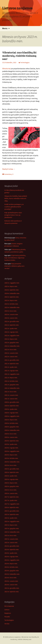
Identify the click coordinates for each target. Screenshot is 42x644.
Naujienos (8, 613)
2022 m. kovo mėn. (11, 350)
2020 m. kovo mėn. (11, 434)
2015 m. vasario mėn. (11, 539)
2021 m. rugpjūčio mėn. (12, 374)
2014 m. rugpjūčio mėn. (12, 560)
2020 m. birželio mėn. (11, 423)
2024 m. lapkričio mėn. (12, 290)
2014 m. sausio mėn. (11, 585)
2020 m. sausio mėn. (11, 437)
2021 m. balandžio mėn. (12, 388)
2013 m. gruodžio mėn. (12, 588)
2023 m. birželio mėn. (11, 304)
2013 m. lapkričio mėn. (12, 592)
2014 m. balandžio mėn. (12, 574)
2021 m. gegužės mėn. (12, 385)
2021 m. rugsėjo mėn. (11, 371)
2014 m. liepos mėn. (11, 564)
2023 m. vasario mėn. (11, 314)
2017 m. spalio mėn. (11, 500)
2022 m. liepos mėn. (11, 339)
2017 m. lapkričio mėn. (12, 497)
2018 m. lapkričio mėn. (12, 472)
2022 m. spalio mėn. (11, 328)
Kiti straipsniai (9, 606)
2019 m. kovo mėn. (11, 465)
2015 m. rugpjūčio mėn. (12, 521)
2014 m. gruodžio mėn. (12, 546)
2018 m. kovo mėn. (11, 490)
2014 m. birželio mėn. (11, 567)
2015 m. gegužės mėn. (12, 528)
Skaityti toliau (9, 169)
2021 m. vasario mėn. (11, 395)
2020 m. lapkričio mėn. (12, 406)
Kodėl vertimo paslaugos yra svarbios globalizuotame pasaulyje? (14, 207)
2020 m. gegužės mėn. (12, 427)
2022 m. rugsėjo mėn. (11, 332)
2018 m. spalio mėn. (11, 476)
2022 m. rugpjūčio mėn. (12, 335)
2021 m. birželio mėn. (11, 381)
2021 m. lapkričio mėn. (12, 364)
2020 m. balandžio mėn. (12, 430)
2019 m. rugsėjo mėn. (11, 448)
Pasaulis (7, 617)
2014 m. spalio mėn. (11, 553)
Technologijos (25, 62)
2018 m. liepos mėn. (11, 483)
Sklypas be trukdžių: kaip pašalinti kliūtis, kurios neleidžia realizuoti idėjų (16, 198)
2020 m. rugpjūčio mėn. (12, 416)
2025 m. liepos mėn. (11, 286)
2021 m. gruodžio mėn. (12, 360)
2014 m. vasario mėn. (11, 581)
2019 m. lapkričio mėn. (12, 441)
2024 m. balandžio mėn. (12, 293)
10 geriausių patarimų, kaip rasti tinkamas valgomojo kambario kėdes (15, 258)
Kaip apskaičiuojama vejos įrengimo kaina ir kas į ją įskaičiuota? (13, 215)
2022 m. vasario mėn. (11, 353)
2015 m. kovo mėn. (11, 535)
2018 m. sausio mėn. (11, 493)
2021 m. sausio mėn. (11, 399)
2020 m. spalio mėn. (11, 409)
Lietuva (7, 610)
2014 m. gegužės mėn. (12, 571)
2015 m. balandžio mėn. (12, 532)
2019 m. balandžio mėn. (12, 462)
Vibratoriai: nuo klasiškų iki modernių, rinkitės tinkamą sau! (19, 56)
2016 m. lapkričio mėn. (12, 507)
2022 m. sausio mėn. (11, 357)
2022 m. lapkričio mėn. (12, 325)
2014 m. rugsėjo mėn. (11, 557)
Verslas (7, 624)
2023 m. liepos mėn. (11, 300)
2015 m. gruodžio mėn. (12, 511)
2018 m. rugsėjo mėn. (11, 479)
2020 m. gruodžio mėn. (12, 402)
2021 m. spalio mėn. (11, 367)
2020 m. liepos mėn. (11, 420)
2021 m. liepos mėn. (11, 378)
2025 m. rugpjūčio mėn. (12, 283)
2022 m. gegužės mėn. (12, 342)
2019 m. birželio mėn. (11, 458)
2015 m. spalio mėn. (11, 518)
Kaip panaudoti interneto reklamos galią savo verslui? (14, 266)
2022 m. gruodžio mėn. (12, 321)
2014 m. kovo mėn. (11, 578)
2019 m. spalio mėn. (11, 444)
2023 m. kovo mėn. (11, 311)
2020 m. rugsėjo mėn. (11, 413)
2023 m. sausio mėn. (11, 318)
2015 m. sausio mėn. (11, 542)
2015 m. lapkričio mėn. (12, 514)
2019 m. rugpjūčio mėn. (12, 451)
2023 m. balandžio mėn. (12, 307)
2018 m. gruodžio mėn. (12, 469)
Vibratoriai (6, 68)
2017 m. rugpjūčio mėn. (12, 504)
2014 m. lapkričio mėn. (12, 549)
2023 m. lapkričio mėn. (12, 297)
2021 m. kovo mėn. (11, 392)
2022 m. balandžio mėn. (12, 346)
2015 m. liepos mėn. (11, 525)
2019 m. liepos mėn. (11, 455)
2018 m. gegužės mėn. (12, 486)
